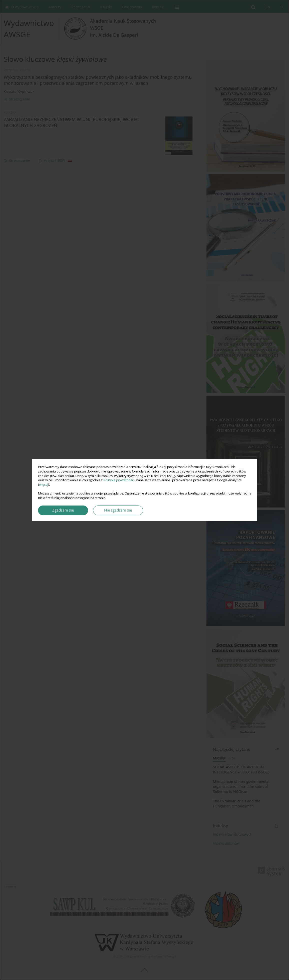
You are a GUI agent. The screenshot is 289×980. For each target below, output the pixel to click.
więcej (44, 485)
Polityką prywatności (119, 480)
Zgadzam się (63, 510)
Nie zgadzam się (118, 510)
